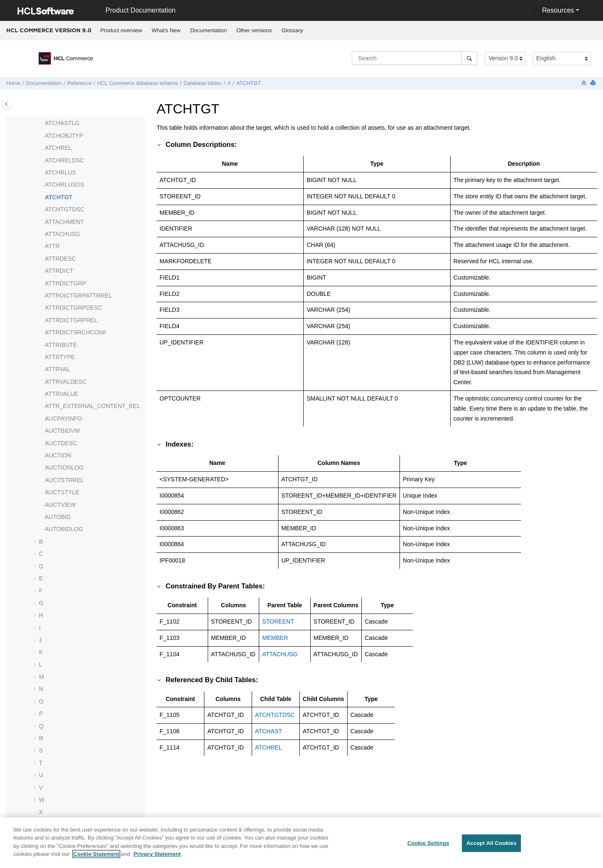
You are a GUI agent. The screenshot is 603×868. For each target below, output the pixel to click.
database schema (138, 83)
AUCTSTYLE (62, 492)
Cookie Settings (428, 848)
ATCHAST (268, 731)
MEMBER (275, 638)
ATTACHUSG (62, 234)
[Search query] (415, 58)
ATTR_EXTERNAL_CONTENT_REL (93, 406)
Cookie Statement (96, 859)
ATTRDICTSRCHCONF (76, 332)
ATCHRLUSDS (64, 185)
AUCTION (58, 455)
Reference (79, 83)
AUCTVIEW (60, 505)
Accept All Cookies (492, 848)
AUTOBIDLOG (64, 529)
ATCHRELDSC (64, 160)
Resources (558, 10)
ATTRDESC (60, 259)
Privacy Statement (157, 859)
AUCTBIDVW (62, 431)
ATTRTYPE (60, 357)
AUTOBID (58, 517)
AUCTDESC (61, 443)
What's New (166, 30)
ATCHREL (58, 148)
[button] (41, 123)
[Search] (469, 58)
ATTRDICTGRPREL (71, 320)
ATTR (52, 246)
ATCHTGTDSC (65, 209)
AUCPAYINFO (63, 419)
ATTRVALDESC (66, 382)
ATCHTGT (249, 83)
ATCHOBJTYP (64, 136)
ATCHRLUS (60, 172)
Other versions (254, 30)
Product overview (121, 30)
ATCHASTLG (62, 123)
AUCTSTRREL (64, 480)
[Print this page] (594, 83)
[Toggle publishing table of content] (6, 104)
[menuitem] (121, 31)
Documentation (208, 30)
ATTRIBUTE (61, 345)
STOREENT (278, 621)
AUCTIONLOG (64, 467)
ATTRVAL (58, 369)
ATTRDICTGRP (66, 283)
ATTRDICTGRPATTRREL (78, 295)
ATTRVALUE (62, 394)
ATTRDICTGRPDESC (73, 308)
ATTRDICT (59, 271)
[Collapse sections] (585, 83)
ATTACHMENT (64, 222)
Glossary (292, 30)
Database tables (202, 83)
